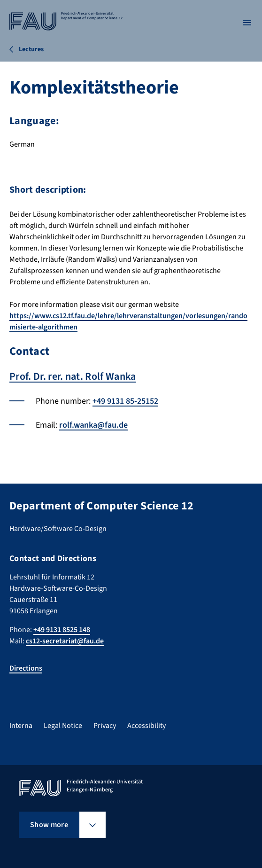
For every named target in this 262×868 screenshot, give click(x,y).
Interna (21, 726)
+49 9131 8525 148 (62, 630)
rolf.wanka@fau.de (93, 425)
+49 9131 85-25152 (125, 401)
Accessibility (146, 726)
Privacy (105, 726)
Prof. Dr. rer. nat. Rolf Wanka (73, 376)
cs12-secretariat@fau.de (65, 641)
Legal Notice (63, 726)
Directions (26, 668)
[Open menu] (247, 23)
